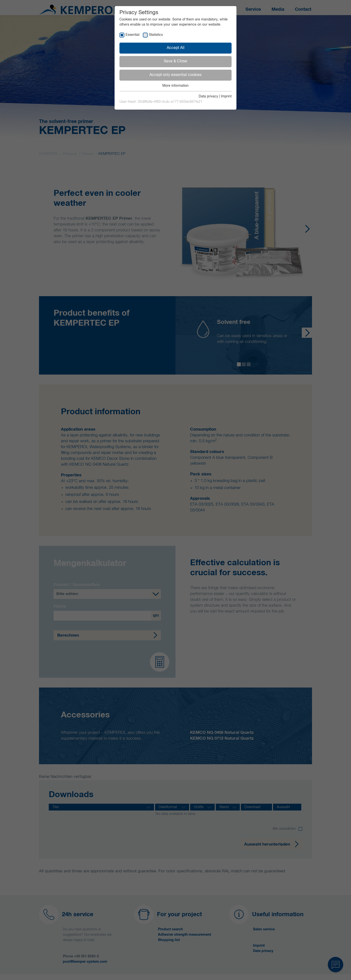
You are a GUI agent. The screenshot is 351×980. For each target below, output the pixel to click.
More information (175, 86)
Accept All (176, 48)
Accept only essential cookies (175, 75)
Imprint (226, 96)
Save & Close (175, 61)
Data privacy (208, 96)
